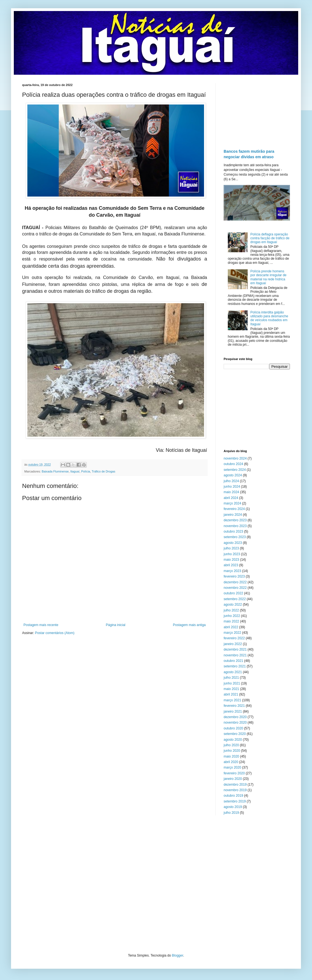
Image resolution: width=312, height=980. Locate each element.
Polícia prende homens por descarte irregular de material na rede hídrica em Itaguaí (269, 277)
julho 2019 (231, 813)
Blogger (178, 955)
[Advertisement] (257, 111)
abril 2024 (231, 498)
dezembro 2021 (235, 649)
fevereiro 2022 (234, 638)
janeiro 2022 (233, 644)
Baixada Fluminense (55, 471)
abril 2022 (231, 627)
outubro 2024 (233, 464)
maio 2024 (231, 492)
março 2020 (232, 767)
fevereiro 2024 (234, 509)
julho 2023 (231, 548)
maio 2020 (231, 756)
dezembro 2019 (235, 785)
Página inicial (116, 625)
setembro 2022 (235, 599)
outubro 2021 (233, 661)
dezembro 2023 (235, 520)
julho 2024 (231, 481)
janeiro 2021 (233, 711)
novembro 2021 (235, 655)
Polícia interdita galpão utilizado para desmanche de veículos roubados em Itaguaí (269, 318)
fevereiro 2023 (234, 576)
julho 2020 (231, 745)
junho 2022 (232, 616)
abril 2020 (231, 762)
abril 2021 (231, 694)
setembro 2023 (235, 537)
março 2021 (232, 700)
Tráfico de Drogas (103, 471)
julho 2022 (231, 610)
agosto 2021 (233, 672)
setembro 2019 (235, 801)
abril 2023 (231, 565)
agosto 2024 (233, 475)
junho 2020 (232, 751)
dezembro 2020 (235, 717)
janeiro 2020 (233, 779)
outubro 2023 (233, 531)
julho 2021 (231, 678)
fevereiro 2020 (234, 773)
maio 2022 (231, 621)
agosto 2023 (233, 543)
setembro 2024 (235, 470)
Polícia (86, 471)
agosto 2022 (233, 605)
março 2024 (232, 503)
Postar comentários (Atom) (55, 633)
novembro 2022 (235, 588)
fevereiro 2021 (234, 706)
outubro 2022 (233, 593)
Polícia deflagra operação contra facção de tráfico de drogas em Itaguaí (270, 238)
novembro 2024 (235, 458)
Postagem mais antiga (189, 625)
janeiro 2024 (233, 515)
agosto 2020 (233, 740)
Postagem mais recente (41, 625)
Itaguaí (75, 471)
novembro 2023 (235, 526)
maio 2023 (231, 560)
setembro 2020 (235, 734)
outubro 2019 (233, 796)
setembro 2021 (235, 666)
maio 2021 (231, 689)
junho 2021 (232, 683)
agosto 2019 (233, 807)
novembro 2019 (235, 790)
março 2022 (232, 633)
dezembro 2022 (235, 582)
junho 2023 (232, 554)
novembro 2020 (235, 723)
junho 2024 (232, 487)
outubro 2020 (233, 728)
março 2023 (232, 571)
